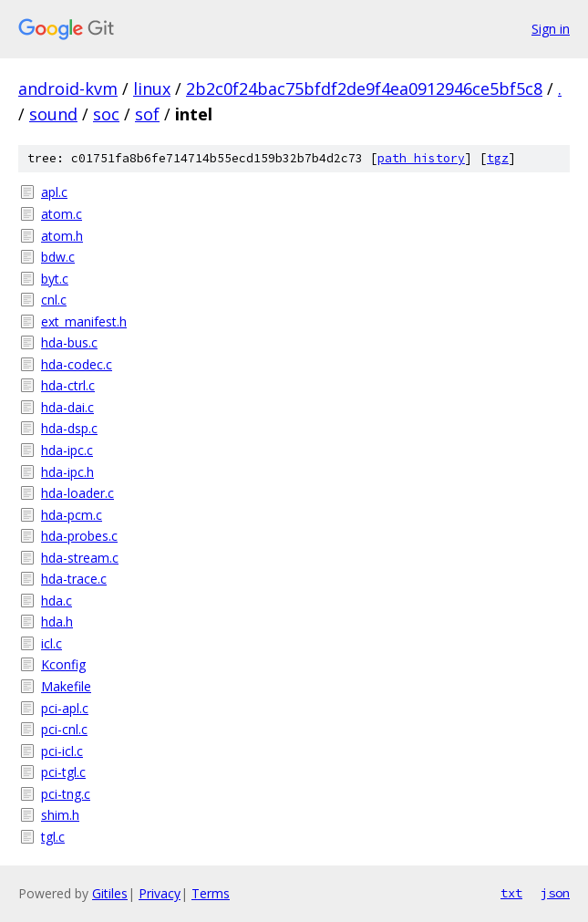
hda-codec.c (77, 364)
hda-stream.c (80, 558)
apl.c (54, 192)
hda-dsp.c (69, 428)
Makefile (66, 686)
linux (152, 88)
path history (421, 158)
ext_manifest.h (84, 321)
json (555, 893)
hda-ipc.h (67, 472)
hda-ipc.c (67, 450)
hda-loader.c (77, 493)
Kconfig (63, 664)
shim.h (60, 815)
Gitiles (110, 893)
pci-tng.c (66, 794)
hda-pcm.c (72, 515)
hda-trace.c (74, 579)
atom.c (62, 214)
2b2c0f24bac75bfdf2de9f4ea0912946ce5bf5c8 (364, 88)
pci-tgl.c (63, 772)
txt (511, 893)
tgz (498, 158)
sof (147, 114)
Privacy (160, 893)
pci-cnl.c (64, 729)
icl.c (52, 643)
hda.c (57, 601)
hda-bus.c (69, 342)
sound (53, 114)
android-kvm (68, 88)
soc (106, 114)
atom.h (62, 236)
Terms (211, 893)
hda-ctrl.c (68, 385)
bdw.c (58, 257)
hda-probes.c (79, 536)
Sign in (551, 29)
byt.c (55, 279)
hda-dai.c (67, 407)
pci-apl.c (65, 708)
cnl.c (54, 300)
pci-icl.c (62, 751)
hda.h (57, 622)
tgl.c (53, 837)
